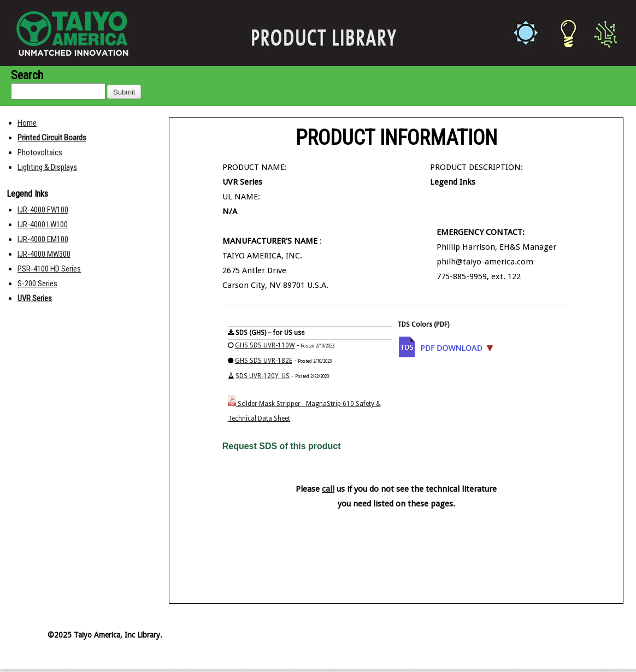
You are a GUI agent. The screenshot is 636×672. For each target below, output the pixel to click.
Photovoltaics (40, 152)
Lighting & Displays (47, 167)
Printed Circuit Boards (52, 138)
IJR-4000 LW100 (43, 225)
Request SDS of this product (282, 446)
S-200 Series (37, 284)
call (328, 489)
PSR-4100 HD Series (49, 269)
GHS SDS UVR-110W (265, 345)
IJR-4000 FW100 (43, 210)
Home (27, 123)
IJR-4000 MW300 (44, 254)
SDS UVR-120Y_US (263, 376)
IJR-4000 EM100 (43, 239)
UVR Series (35, 298)
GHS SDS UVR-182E (264, 361)
